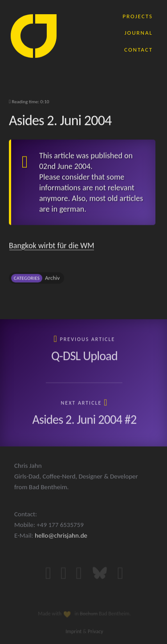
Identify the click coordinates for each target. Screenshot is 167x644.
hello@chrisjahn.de (61, 543)
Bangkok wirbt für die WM (52, 247)
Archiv (52, 280)
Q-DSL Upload (84, 356)
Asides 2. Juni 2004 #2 (84, 420)
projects (138, 16)
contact (138, 49)
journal (138, 32)
